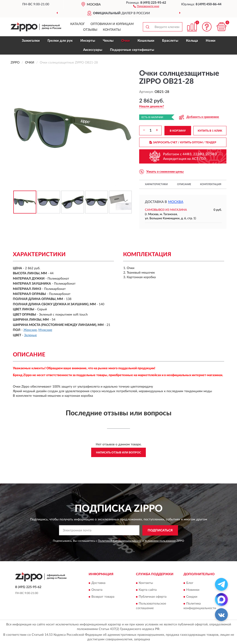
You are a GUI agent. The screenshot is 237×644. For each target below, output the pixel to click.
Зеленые (30, 335)
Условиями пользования (160, 541)
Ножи (211, 41)
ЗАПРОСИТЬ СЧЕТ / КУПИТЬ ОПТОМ (183, 142)
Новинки (193, 590)
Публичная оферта (153, 597)
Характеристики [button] (156, 184)
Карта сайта (148, 590)
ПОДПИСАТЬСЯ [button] (160, 530)
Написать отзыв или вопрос (118, 452)
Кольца (192, 41)
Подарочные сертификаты (132, 50)
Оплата (97, 590)
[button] (146, 6)
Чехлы (108, 41)
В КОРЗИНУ (178, 131)
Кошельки (146, 41)
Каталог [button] (78, 24)
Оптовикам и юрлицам (112, 24)
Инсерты (88, 41)
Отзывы (90, 30)
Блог (190, 583)
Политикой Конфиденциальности (120, 541)
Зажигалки (31, 41)
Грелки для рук (60, 41)
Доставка (98, 583)
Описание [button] (184, 184)
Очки (126, 41)
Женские (30, 330)
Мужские (45, 330)
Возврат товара (103, 597)
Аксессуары (93, 50)
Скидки (192, 597)
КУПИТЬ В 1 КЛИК (210, 131)
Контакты (112, 30)
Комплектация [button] (211, 184)
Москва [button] (176, 202)
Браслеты (170, 41)
